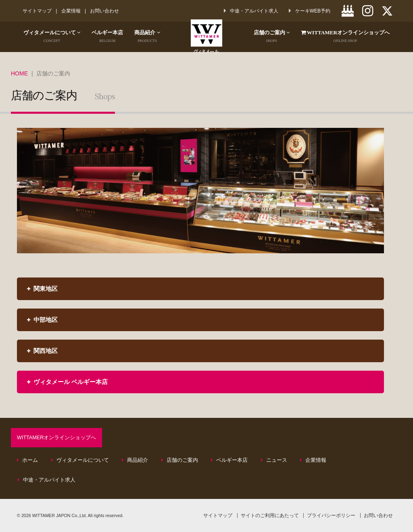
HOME (19, 73)
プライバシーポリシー (331, 515)
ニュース (274, 460)
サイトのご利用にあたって (270, 515)
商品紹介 (155, 37)
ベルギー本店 (113, 37)
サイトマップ (37, 11)
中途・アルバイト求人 (47, 480)
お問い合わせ (105, 11)
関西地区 (42, 351)
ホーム (28, 460)
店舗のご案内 (264, 37)
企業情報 (71, 11)
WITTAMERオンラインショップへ (56, 438)
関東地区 (42, 289)
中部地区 (42, 320)
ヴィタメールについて (54, 37)
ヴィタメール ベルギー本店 (67, 382)
